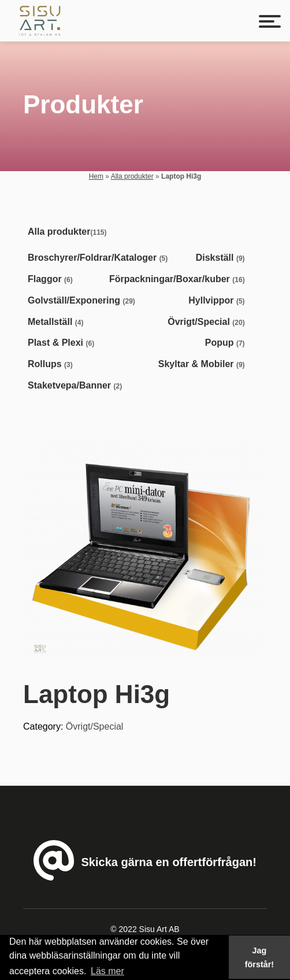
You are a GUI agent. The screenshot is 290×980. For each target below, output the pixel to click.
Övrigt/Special (95, 726)
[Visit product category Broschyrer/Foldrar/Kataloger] (100, 258)
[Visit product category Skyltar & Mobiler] (204, 365)
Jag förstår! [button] (259, 957)
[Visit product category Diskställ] (223, 258)
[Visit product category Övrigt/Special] (208, 322)
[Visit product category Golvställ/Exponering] (84, 301)
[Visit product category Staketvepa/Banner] (77, 386)
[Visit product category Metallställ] (58, 322)
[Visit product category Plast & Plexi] (63, 343)
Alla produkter (132, 176)
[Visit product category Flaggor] (53, 280)
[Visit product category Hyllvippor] (219, 301)
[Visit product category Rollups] (53, 365)
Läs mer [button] (107, 971)
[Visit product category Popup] (227, 343)
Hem (96, 176)
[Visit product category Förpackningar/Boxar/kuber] (179, 280)
